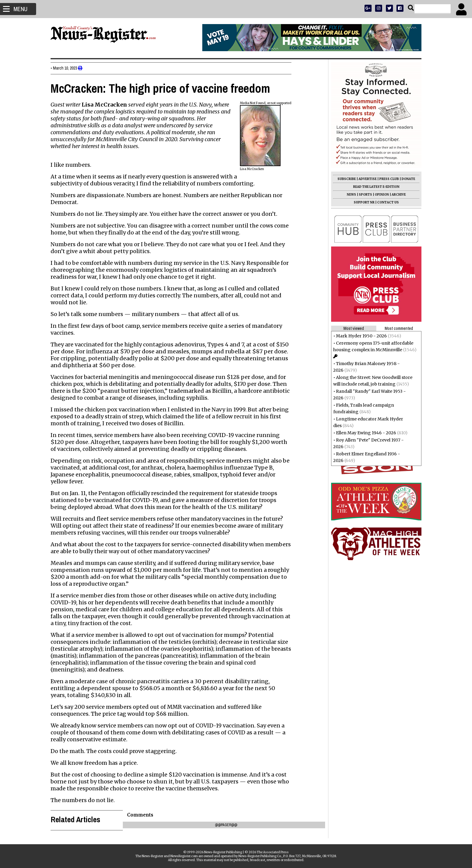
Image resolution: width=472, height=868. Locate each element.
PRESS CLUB (387, 179)
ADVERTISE (366, 179)
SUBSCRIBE (345, 179)
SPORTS (364, 195)
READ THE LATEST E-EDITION (374, 187)
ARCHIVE (397, 195)
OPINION (380, 195)
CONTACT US (386, 202)
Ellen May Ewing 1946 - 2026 (364, 433)
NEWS (350, 195)
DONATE (407, 179)
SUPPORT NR (362, 202)
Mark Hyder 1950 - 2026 (360, 336)
